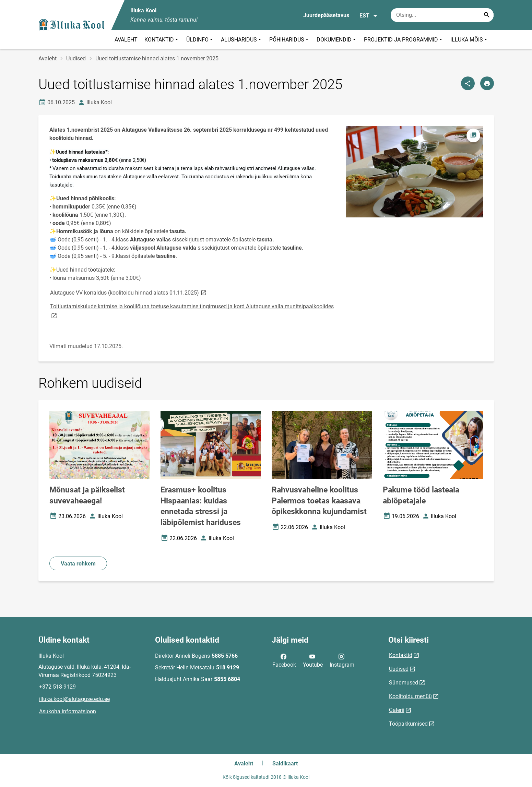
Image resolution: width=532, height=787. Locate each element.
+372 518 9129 (57, 687)
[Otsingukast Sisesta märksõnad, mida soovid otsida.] (442, 15)
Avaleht (48, 58)
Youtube (313, 660)
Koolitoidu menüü (410, 696)
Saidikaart (285, 764)
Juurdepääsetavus (326, 15)
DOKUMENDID (337, 40)
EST (369, 16)
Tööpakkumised (408, 724)
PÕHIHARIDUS (289, 40)
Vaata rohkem (78, 564)
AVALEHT (126, 40)
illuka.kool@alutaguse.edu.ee (74, 699)
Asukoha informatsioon (68, 711)
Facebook (284, 660)
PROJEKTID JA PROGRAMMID (404, 40)
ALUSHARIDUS (242, 40)
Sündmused (404, 683)
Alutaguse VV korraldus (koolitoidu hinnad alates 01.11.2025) (129, 292)
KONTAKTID (162, 40)
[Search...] (487, 15)
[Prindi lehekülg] (487, 83)
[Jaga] (468, 83)
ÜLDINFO (200, 40)
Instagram (342, 660)
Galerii (397, 710)
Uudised (76, 58)
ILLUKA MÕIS (469, 40)
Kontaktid (401, 655)
